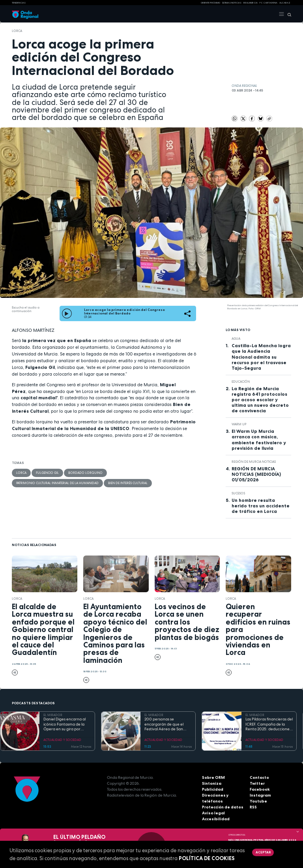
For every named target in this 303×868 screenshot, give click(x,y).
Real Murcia (251, 3)
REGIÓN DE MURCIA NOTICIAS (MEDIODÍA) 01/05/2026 (256, 474)
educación (241, 382)
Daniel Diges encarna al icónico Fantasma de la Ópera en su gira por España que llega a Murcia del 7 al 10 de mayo (67, 724)
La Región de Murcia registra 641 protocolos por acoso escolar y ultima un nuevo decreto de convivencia (260, 400)
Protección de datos (223, 807)
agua (236, 339)
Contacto (259, 777)
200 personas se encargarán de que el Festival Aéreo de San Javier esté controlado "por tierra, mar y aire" (165, 724)
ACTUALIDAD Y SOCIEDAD (62, 740)
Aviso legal (213, 813)
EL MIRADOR (53, 715)
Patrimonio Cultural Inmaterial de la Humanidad (57, 483)
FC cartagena (268, 3)
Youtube (258, 801)
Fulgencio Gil (47, 473)
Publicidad (213, 789)
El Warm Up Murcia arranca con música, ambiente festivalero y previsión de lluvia (259, 440)
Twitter (257, 783)
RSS (253, 807)
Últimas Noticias (232, 3)
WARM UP (239, 424)
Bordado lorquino (85, 473)
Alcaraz (285, 3)
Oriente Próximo (210, 3)
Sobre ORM (213, 777)
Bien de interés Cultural (128, 483)
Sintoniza (212, 783)
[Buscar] (288, 14)
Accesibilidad (216, 819)
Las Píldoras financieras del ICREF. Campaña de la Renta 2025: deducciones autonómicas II (269, 724)
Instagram (260, 795)
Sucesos (238, 493)
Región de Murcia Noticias (254, 462)
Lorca (17, 31)
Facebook (260, 789)
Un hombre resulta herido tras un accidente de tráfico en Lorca (261, 506)
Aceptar (263, 852)
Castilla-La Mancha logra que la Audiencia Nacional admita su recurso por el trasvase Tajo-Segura (261, 357)
